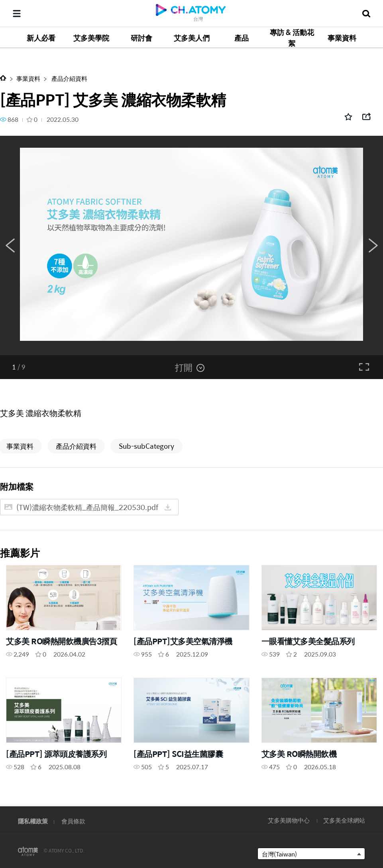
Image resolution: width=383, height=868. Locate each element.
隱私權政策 (33, 821)
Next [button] (373, 246)
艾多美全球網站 (344, 820)
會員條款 (73, 821)
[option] (191, 245)
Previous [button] (10, 246)
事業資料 (28, 78)
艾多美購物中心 (289, 820)
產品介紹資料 (69, 78)
